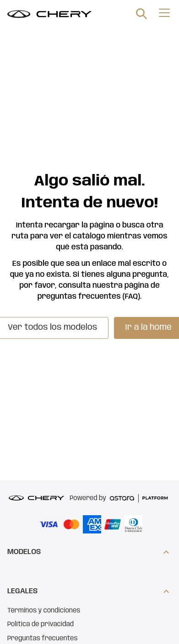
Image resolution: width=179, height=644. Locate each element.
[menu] (164, 13)
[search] (141, 14)
